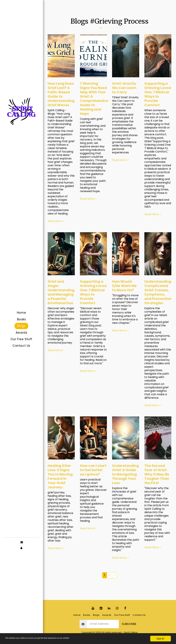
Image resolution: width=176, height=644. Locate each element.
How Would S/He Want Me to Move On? (124, 286)
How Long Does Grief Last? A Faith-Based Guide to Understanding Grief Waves (61, 94)
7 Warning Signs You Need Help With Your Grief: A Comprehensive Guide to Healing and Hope (94, 99)
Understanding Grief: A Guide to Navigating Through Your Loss (125, 474)
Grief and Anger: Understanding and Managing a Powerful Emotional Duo (61, 292)
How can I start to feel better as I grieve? (93, 470)
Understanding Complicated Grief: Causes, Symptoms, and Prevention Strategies (158, 292)
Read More (56, 221)
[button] (21, 542)
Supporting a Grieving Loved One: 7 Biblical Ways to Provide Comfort (158, 94)
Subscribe (129, 624)
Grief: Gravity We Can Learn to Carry (124, 88)
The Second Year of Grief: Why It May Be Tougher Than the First (157, 474)
